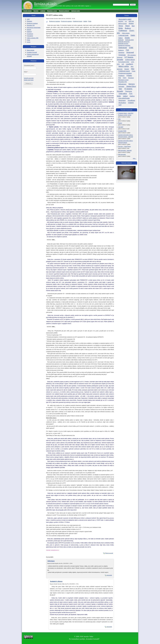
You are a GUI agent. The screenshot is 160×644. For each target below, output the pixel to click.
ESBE (131, 48)
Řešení (120, 123)
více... (134, 158)
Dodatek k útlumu (56, 581)
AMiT (28, 19)
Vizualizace (30, 34)
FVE (127, 50)
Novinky (36, 11)
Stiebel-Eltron (131, 86)
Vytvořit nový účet (29, 78)
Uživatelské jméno (29, 66)
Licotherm (129, 64)
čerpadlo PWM (122, 131)
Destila (127, 38)
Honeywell (130, 52)
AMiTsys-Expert (122, 24)
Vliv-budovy (122, 103)
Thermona (128, 91)
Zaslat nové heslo (29, 80)
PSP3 (125, 78)
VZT (120, 105)
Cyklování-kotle (123, 35)
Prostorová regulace (66, 21)
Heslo (26, 72)
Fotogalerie (30, 36)
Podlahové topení (77, 21)
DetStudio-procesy (123, 44)
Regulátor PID (31, 25)
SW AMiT (121, 127)
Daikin (133, 35)
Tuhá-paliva (123, 94)
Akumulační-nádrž (125, 19)
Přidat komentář (109, 553)
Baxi (133, 26)
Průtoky (129, 76)
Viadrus (132, 96)
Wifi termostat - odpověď (125, 151)
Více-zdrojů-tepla (124, 98)
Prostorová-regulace (125, 73)
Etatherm (29, 32)
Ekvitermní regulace (55, 21)
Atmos (121, 26)
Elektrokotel (123, 48)
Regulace (29, 21)
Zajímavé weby (76, 11)
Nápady (29, 30)
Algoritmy (121, 21)
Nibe (133, 69)
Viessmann (122, 100)
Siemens (132, 84)
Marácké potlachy (64, 11)
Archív (29, 42)
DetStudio (121, 40)
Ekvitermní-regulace (124, 45)
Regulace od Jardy (45, 3)
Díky (119, 119)
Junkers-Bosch (130, 60)
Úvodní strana (27, 11)
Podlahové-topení (124, 71)
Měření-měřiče (124, 66)
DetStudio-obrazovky (124, 42)
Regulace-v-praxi (123, 80)
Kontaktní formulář (32, 52)
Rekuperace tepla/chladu (34, 28)
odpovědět (109, 575)
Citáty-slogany (126, 33)
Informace (51, 561)
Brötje (121, 28)
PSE (120, 78)
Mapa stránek (31, 50)
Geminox (121, 53)
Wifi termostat (122, 154)
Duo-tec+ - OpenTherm (124, 147)
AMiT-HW (131, 21)
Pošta (90, 21)
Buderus (128, 28)
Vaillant (85, 21)
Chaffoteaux (123, 31)
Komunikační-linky (124, 62)
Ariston (131, 23)
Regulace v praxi (52, 11)
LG (123, 64)
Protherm (121, 76)
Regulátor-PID (123, 82)
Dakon (121, 38)
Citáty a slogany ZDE (33, 38)
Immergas (122, 55)
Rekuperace (122, 84)
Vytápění (131, 103)
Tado (120, 89)
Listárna (43, 11)
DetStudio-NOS (129, 40)
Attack (127, 26)
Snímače (121, 87)
